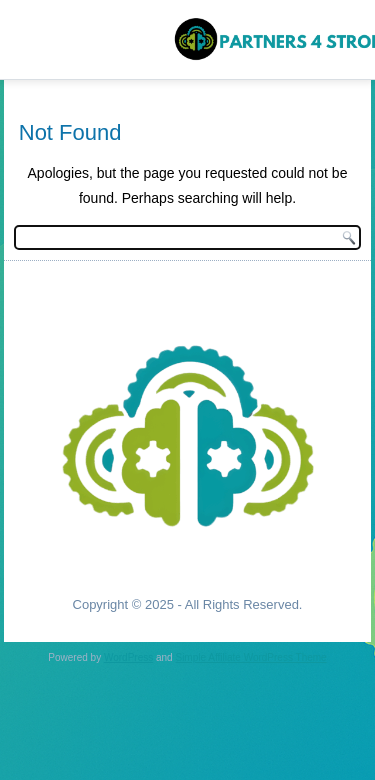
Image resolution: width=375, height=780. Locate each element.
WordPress (128, 657)
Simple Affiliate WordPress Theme (250, 657)
